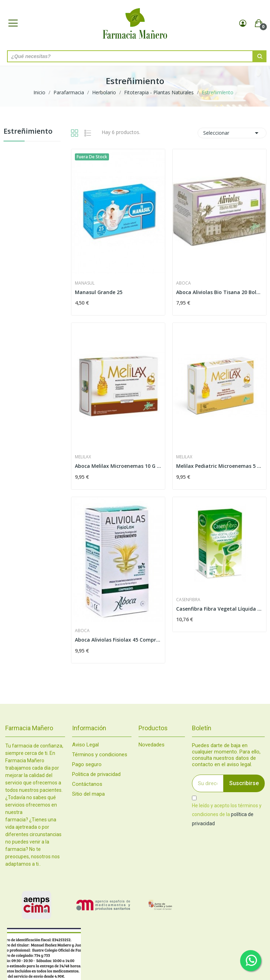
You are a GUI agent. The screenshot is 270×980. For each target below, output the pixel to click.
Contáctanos (87, 784)
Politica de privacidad (96, 774)
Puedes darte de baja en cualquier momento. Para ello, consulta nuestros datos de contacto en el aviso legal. (226, 755)
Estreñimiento (28, 132)
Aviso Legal (85, 745)
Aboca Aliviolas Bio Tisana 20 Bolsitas (219, 292)
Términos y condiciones (100, 755)
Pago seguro (87, 765)
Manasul (85, 283)
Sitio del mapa (88, 794)
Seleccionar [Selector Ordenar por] (232, 133)
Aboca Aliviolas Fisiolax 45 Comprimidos (118, 640)
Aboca (184, 283)
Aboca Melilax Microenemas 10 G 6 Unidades (118, 466)
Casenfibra (188, 600)
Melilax (83, 457)
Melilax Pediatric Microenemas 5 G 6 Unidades (219, 466)
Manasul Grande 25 (99, 292)
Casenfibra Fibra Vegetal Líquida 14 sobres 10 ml (219, 609)
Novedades (152, 745)
